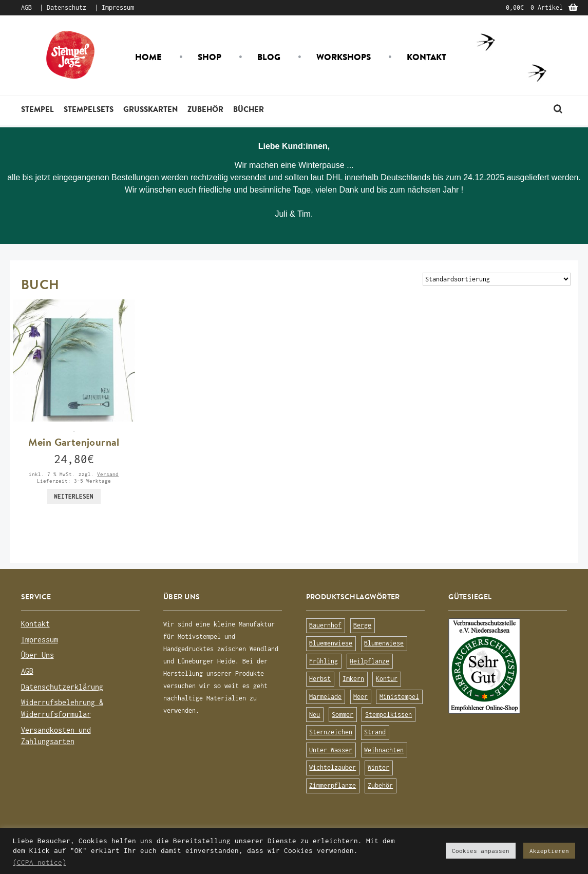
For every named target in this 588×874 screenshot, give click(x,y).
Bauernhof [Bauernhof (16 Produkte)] (325, 625)
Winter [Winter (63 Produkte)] (378, 767)
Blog (269, 57)
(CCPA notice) (40, 862)
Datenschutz (67, 7)
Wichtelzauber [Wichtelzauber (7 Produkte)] (333, 767)
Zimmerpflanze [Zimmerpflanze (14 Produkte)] (333, 785)
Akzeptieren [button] (549, 851)
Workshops (344, 57)
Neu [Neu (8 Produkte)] (315, 715)
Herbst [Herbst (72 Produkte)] (320, 679)
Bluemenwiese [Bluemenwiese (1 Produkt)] (331, 643)
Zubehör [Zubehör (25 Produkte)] (380, 785)
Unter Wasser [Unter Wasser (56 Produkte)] (331, 750)
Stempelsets (89, 109)
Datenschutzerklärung (62, 687)
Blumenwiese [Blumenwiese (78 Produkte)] (384, 643)
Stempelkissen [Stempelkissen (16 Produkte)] (388, 715)
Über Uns (37, 655)
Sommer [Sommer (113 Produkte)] (343, 715)
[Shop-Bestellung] (497, 279)
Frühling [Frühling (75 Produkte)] (324, 661)
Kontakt (426, 57)
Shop (210, 57)
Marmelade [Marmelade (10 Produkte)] (325, 697)
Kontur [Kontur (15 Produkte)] (387, 679)
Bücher (249, 109)
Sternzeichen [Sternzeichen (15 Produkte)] (331, 732)
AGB (26, 7)
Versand (108, 474)
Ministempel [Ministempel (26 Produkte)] (399, 697)
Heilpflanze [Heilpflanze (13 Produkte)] (369, 661)
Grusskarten (150, 109)
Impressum (118, 7)
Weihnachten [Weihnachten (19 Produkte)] (384, 750)
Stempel (37, 109)
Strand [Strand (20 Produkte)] (375, 732)
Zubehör (205, 109)
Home (148, 57)
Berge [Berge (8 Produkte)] (362, 625)
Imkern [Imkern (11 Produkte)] (353, 679)
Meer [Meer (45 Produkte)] (361, 697)
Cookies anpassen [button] (481, 851)
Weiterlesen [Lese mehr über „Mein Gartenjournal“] (74, 496)
